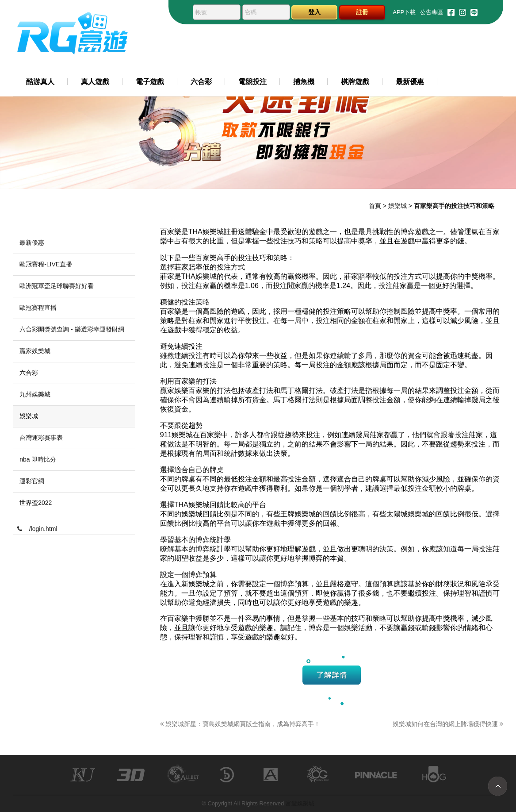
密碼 (251, 12)
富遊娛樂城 (300, 803)
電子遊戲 (150, 82)
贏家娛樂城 (35, 351)
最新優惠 (410, 82)
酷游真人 (40, 82)
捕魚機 (304, 82)
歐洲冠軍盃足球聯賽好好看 (57, 286)
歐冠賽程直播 (38, 308)
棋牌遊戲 (355, 82)
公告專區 (432, 12)
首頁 (375, 206)
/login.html (37, 529)
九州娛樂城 (35, 394)
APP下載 (404, 12)
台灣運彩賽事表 (41, 438)
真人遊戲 (95, 82)
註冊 (362, 12)
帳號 (201, 12)
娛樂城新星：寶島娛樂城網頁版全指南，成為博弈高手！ (240, 724)
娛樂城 (398, 206)
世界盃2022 (36, 503)
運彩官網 (32, 481)
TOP (498, 786)
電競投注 (252, 82)
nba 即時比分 (38, 459)
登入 (314, 12)
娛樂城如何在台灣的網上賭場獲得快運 (448, 724)
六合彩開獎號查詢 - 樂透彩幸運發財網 (72, 329)
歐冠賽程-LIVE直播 (46, 264)
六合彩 (201, 82)
